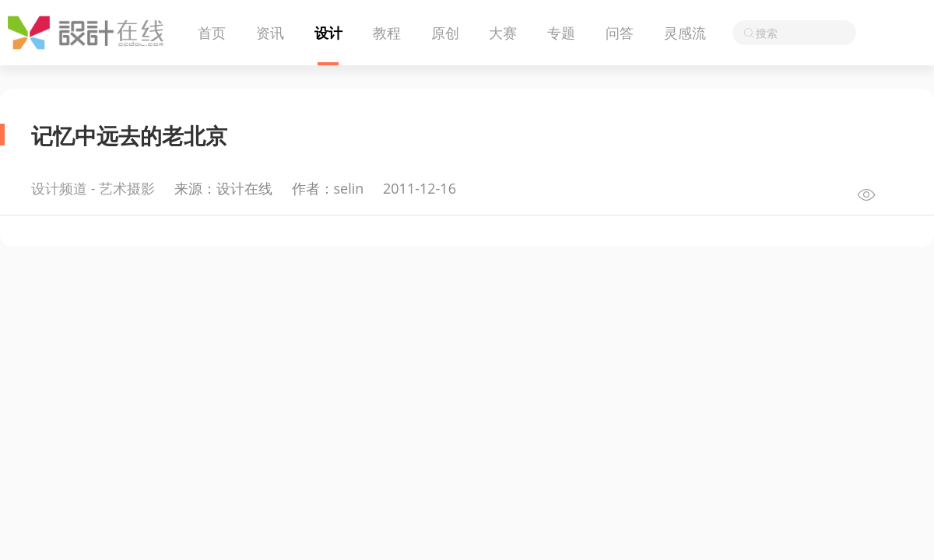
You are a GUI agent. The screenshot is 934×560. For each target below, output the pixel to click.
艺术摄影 (127, 188)
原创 (445, 33)
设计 (328, 33)
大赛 (503, 33)
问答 (620, 33)
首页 (212, 33)
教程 (387, 33)
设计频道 (59, 188)
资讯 (270, 33)
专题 (561, 33)
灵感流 (685, 33)
